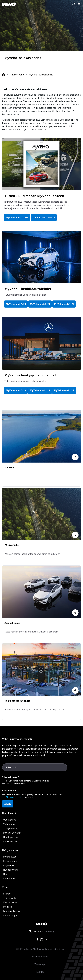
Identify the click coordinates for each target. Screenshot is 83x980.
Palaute (40, 972)
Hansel (7, 874)
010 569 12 (39, 931)
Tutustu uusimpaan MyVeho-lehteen (34, 196)
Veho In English (11, 915)
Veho (5, 887)
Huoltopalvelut (11, 837)
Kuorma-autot (10, 861)
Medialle (8, 907)
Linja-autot (9, 865)
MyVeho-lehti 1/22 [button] (64, 390)
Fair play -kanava (12, 911)
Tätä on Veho (17, 75)
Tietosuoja (40, 964)
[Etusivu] (6, 75)
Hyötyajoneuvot (11, 850)
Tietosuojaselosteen (15, 797)
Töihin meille (10, 898)
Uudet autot (9, 820)
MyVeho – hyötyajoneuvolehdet (30, 375)
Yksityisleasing (11, 828)
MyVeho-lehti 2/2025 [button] (17, 218)
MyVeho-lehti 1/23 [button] (64, 304)
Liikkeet (7, 894)
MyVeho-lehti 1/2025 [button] (44, 218)
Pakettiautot (10, 857)
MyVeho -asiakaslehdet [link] (41, 75)
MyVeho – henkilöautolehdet (28, 289)
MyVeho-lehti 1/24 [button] (16, 304)
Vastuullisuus (10, 902)
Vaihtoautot (9, 824)
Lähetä (8, 804)
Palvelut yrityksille (12, 833)
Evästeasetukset (40, 957)
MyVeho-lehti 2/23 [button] (40, 304)
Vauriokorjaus (10, 841)
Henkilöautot (9, 813)
